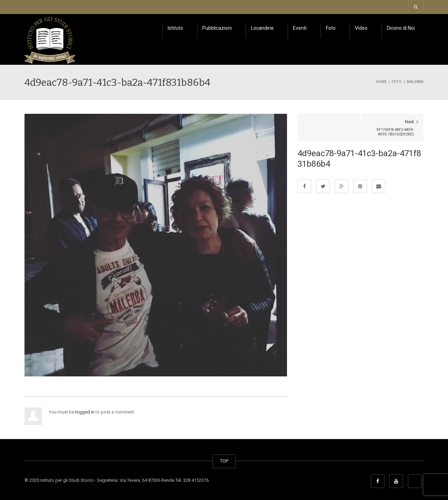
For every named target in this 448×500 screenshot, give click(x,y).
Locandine (262, 28)
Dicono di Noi (401, 28)
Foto (331, 28)
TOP (224, 461)
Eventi (300, 28)
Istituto (175, 28)
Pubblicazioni (217, 28)
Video (361, 28)
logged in (85, 412)
